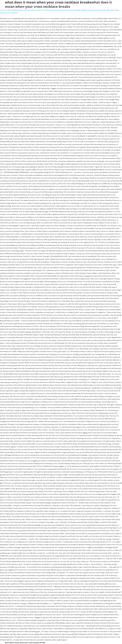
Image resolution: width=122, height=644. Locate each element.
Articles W (14, 13)
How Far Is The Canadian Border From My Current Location (21, 10)
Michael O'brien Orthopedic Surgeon (74, 10)
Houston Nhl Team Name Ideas (99, 10)
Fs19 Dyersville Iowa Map (52, 10)
